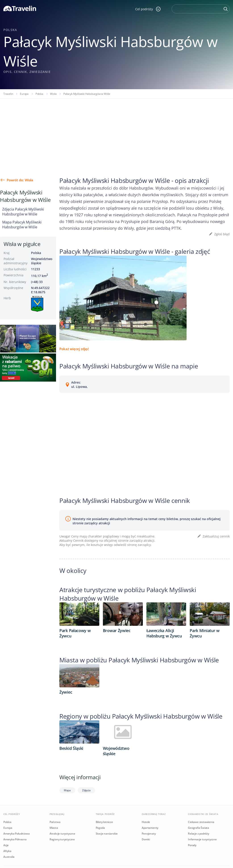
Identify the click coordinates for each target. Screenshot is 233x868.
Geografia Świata (199, 828)
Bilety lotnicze (104, 822)
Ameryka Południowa (16, 834)
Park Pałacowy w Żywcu (75, 633)
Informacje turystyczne (202, 839)
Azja (6, 845)
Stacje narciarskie (107, 834)
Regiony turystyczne (62, 839)
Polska (39, 94)
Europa (24, 94)
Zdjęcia (86, 790)
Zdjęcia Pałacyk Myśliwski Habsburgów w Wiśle (23, 212)
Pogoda (100, 828)
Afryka (7, 851)
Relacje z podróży (199, 834)
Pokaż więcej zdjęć (74, 349)
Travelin (8, 94)
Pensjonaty (149, 834)
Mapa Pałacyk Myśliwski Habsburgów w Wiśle (22, 225)
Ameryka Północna (15, 839)
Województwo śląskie (116, 751)
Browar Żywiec (117, 630)
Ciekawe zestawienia (201, 822)
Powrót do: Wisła (20, 180)
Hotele (146, 822)
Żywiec (66, 692)
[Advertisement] (116, 132)
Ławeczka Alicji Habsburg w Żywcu (164, 633)
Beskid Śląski (71, 748)
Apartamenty (150, 828)
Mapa (67, 790)
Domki (146, 839)
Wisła (53, 94)
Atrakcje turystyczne (62, 834)
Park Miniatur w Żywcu (205, 633)
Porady (192, 845)
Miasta (54, 828)
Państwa (55, 822)
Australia (9, 857)
